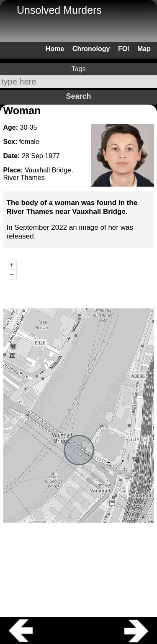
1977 (52, 156)
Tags (79, 69)
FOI (124, 49)
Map (144, 49)
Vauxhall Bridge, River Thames (38, 174)
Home (55, 49)
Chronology (91, 49)
